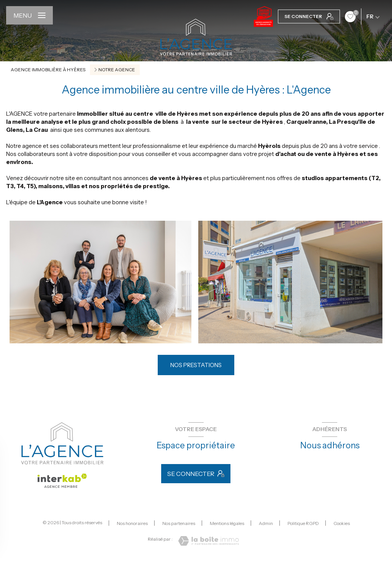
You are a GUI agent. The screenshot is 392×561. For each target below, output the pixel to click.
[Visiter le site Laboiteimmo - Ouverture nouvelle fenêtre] (208, 541)
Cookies (342, 523)
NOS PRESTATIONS (196, 365)
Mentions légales (227, 523)
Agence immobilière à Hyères (48, 70)
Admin (266, 523)
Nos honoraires (132, 523)
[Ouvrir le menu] (29, 15)
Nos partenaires (179, 523)
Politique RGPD (303, 523)
